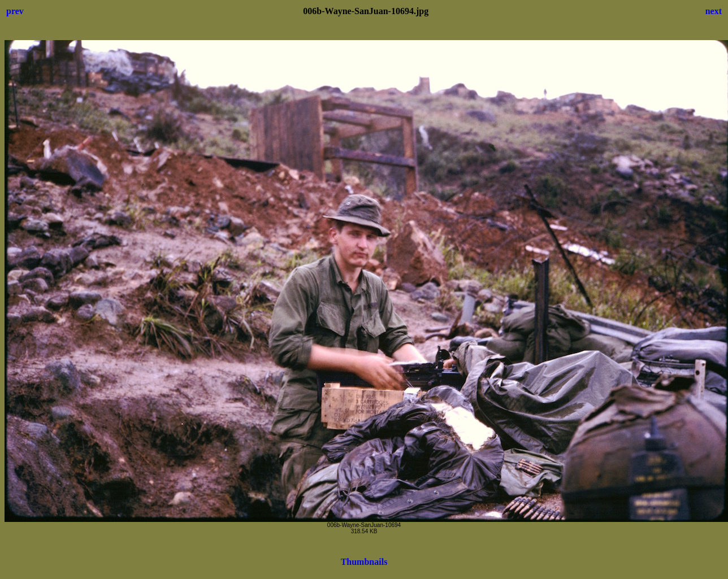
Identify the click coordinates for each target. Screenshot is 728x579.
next (714, 11)
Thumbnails (364, 562)
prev (15, 11)
